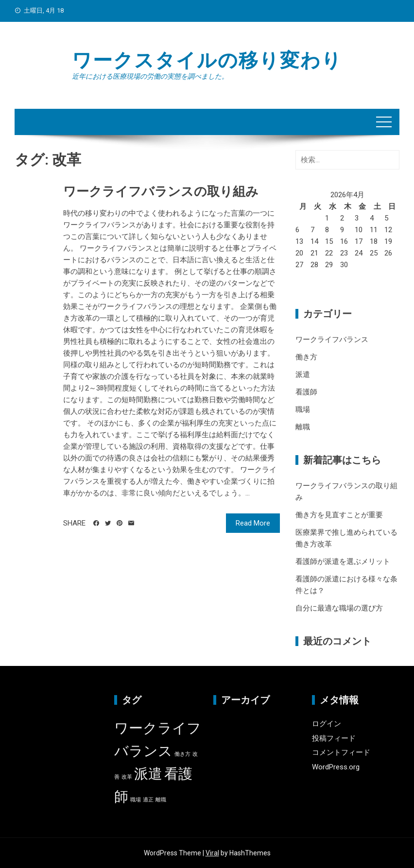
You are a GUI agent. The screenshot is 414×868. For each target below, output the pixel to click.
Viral (212, 853)
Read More (253, 523)
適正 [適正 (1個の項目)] (148, 800)
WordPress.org (336, 767)
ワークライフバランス (332, 340)
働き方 (306, 357)
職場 (303, 409)
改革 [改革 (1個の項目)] (127, 777)
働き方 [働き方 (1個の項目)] (182, 754)
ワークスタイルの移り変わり (207, 60)
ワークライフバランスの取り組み (161, 191)
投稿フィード (334, 738)
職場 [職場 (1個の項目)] (136, 800)
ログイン (327, 724)
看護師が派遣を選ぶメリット (343, 562)
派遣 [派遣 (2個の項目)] (148, 774)
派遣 (303, 374)
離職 (303, 427)
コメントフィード (341, 752)
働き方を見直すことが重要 (339, 515)
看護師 (306, 392)
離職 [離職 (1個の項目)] (161, 800)
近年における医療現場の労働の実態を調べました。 (150, 76)
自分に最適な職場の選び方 (339, 608)
